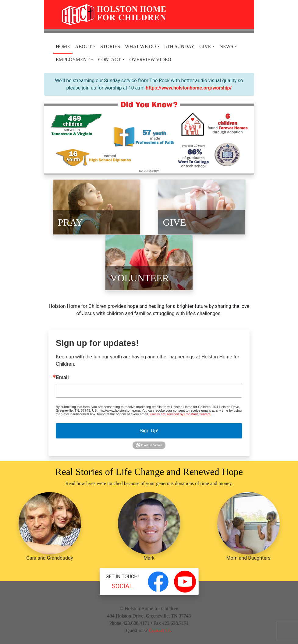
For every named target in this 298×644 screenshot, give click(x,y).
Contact (109, 60)
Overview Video (150, 60)
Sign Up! (149, 431)
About (83, 46)
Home (63, 46)
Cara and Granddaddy (50, 526)
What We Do (140, 46)
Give (205, 46)
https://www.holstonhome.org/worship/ (189, 88)
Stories (110, 46)
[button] (60, 137)
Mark (149, 526)
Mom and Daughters (248, 526)
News (226, 46)
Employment (73, 60)
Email (62, 378)
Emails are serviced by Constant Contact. (180, 414)
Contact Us (160, 630)
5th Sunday (180, 46)
